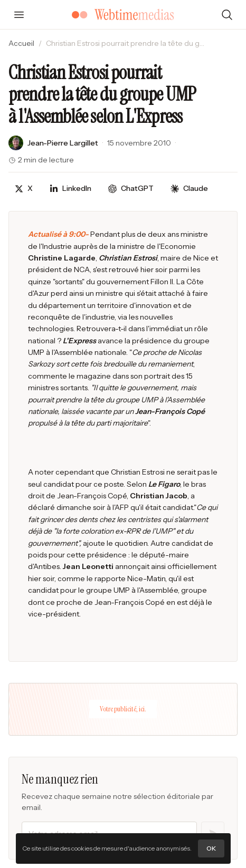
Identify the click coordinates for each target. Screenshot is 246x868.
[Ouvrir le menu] (19, 15)
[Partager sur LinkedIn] (70, 189)
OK (211, 848)
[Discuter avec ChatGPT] (131, 189)
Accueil (21, 43)
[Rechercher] (227, 15)
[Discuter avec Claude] (189, 189)
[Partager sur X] (24, 189)
